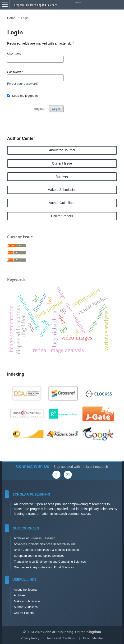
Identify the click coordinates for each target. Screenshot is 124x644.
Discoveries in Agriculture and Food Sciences (44, 567)
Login (56, 109)
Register (40, 109)
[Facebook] (56, 475)
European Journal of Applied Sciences (39, 556)
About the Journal (62, 150)
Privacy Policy (30, 638)
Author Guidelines (62, 203)
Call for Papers (62, 216)
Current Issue (62, 163)
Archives (62, 176)
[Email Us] (68, 475)
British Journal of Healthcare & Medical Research (46, 550)
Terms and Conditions (61, 638)
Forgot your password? (23, 84)
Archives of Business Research (34, 538)
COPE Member (93, 638)
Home (11, 18)
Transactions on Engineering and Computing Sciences (50, 562)
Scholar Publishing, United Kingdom (72, 632)
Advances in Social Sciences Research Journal (45, 544)
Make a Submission (62, 190)
